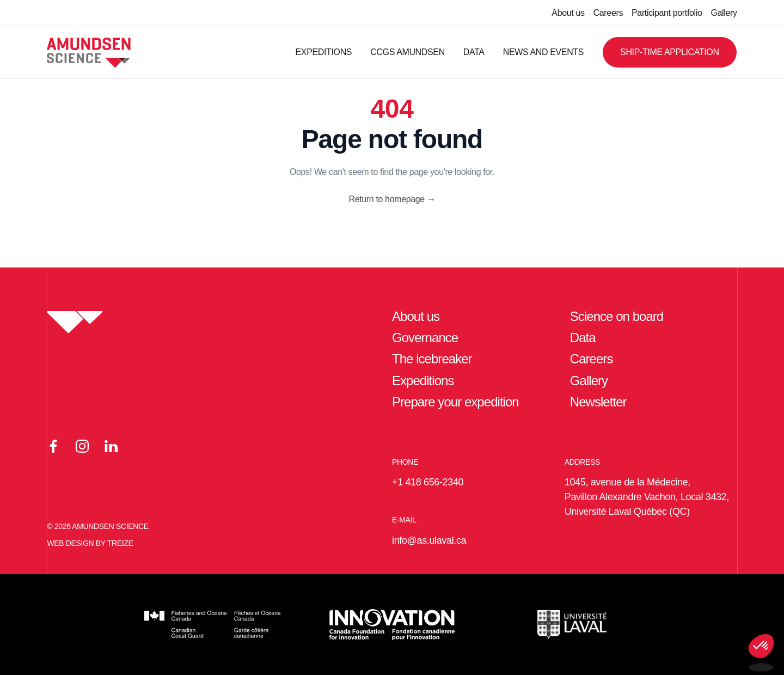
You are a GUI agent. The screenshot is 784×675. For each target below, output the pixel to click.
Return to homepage (392, 199)
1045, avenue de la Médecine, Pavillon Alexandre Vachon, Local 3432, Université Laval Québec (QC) (647, 497)
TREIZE (120, 543)
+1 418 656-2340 (428, 482)
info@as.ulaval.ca (429, 540)
